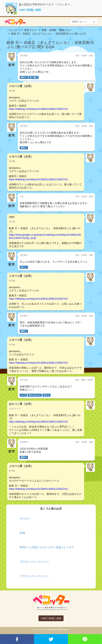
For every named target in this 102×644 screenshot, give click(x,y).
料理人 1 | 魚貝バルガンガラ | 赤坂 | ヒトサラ (47, 547)
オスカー (25, 518)
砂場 (22, 533)
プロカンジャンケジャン (34, 562)
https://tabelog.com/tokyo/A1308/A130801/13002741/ (38, 109)
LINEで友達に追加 (30, 10)
